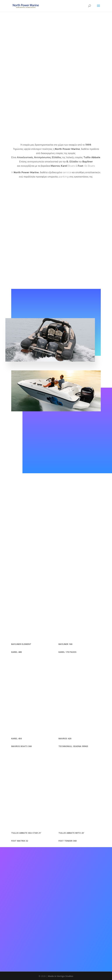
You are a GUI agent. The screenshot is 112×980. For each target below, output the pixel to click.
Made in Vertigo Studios (61, 976)
